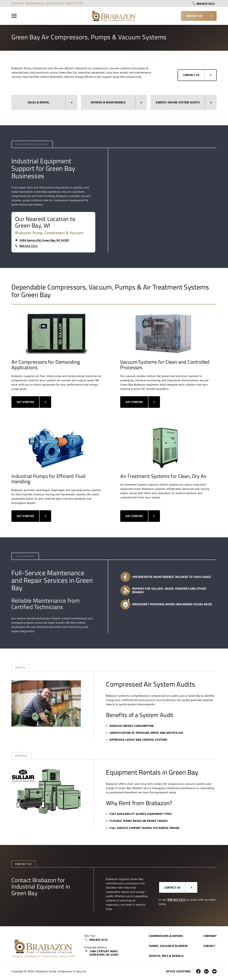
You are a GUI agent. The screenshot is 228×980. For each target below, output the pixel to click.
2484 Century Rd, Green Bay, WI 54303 (42, 240)
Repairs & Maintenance (116, 102)
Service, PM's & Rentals (166, 956)
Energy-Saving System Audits (184, 102)
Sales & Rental (50, 102)
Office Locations (178, 971)
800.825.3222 (204, 4)
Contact (209, 946)
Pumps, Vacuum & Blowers (168, 946)
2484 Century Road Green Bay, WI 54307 (102, 953)
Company (210, 936)
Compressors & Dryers (166, 936)
